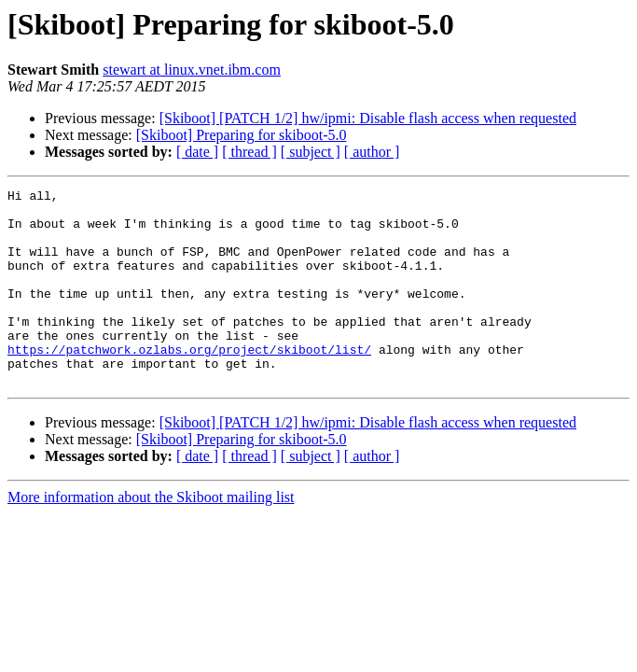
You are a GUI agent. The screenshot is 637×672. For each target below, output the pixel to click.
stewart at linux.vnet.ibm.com (192, 70)
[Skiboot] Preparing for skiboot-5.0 (242, 135)
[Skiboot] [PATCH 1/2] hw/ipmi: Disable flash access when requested (368, 118)
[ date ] (197, 152)
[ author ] (372, 152)
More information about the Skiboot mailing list (151, 536)
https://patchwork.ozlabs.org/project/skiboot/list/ (189, 383)
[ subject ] (311, 152)
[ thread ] (249, 152)
